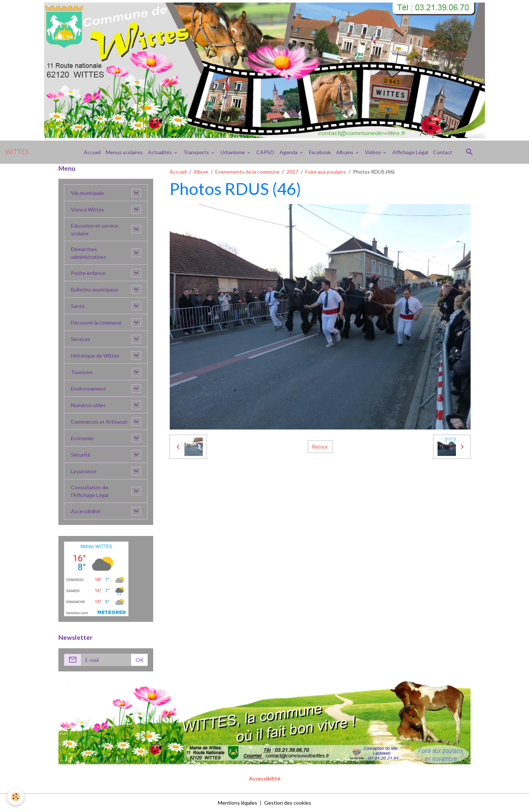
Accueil (92, 152)
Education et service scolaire (94, 229)
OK (140, 660)
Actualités (161, 152)
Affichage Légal (410, 152)
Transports (197, 152)
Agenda (289, 152)
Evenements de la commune (247, 172)
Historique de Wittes (95, 356)
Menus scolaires (124, 152)
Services (81, 339)
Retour (320, 447)
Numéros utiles (88, 405)
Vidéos (373, 152)
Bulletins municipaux (94, 289)
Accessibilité (86, 511)
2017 (292, 172)
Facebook (320, 152)
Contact (443, 152)
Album (201, 172)
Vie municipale (87, 193)
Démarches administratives (89, 253)
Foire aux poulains (326, 172)
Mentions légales (237, 803)
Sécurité (81, 455)
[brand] (17, 152)
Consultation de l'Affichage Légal (90, 491)
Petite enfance (88, 273)
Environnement (89, 389)
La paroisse (84, 471)
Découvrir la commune (96, 322)
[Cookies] (16, 797)
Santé (78, 306)
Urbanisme (233, 152)
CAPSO (265, 152)
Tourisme (82, 372)
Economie (82, 438)
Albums (345, 152)
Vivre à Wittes (87, 209)
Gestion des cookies (288, 803)
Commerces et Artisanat (99, 422)
